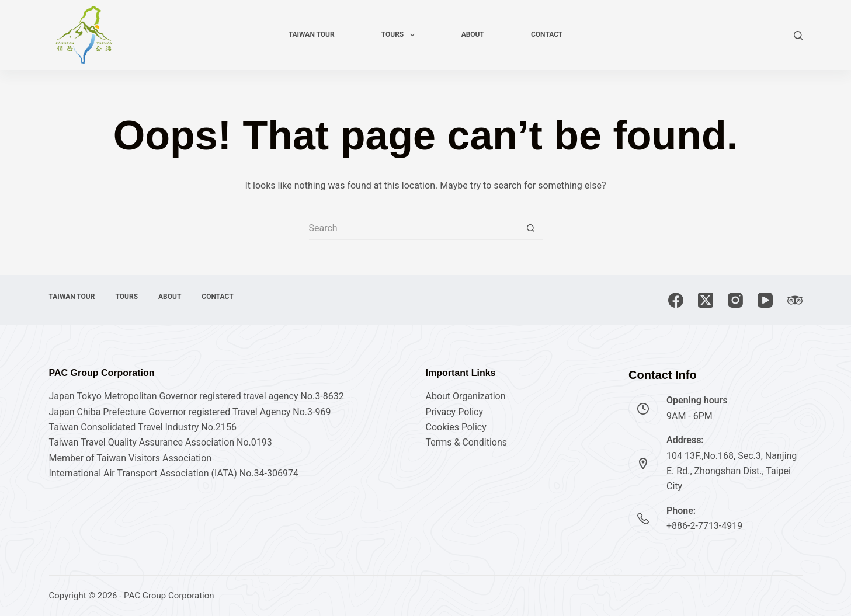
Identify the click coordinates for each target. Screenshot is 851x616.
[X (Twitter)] (706, 300)
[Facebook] (676, 300)
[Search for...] (414, 228)
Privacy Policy (455, 412)
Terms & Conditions (467, 442)
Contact (547, 34)
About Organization (466, 396)
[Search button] (531, 228)
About (473, 34)
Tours (400, 35)
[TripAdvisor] (795, 300)
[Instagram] (735, 300)
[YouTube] (765, 300)
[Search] (798, 35)
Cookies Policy (456, 427)
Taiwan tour (312, 34)
